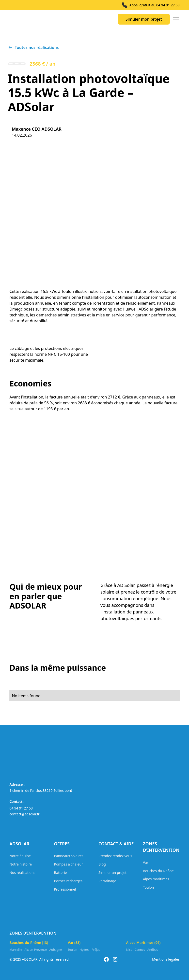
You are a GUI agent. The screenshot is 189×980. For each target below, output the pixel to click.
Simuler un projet (112, 873)
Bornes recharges (68, 881)
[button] (175, 19)
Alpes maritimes (156, 879)
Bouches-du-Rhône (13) (29, 943)
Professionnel (65, 889)
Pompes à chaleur (68, 864)
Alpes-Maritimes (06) (143, 943)
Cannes (140, 950)
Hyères (85, 950)
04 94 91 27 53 (168, 5)
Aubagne (55, 950)
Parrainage (107, 881)
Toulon (149, 887)
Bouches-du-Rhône (158, 871)
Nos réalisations (22, 873)
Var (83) (74, 943)
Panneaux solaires (69, 856)
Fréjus (96, 950)
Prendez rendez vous (115, 856)
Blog (102, 864)
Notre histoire (21, 864)
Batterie (60, 873)
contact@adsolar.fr (24, 814)
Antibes (153, 950)
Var (146, 862)
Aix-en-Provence (36, 950)
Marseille (16, 950)
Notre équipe (20, 856)
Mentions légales (166, 959)
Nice (129, 950)
